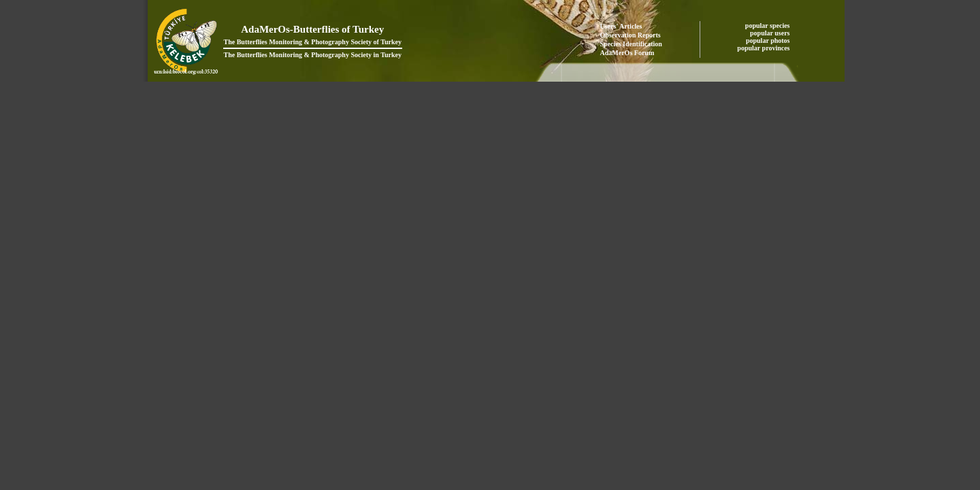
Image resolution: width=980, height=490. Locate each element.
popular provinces (764, 48)
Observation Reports (631, 35)
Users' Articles (621, 26)
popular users (771, 33)
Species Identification (631, 44)
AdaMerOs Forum (627, 53)
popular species (768, 26)
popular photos (769, 40)
